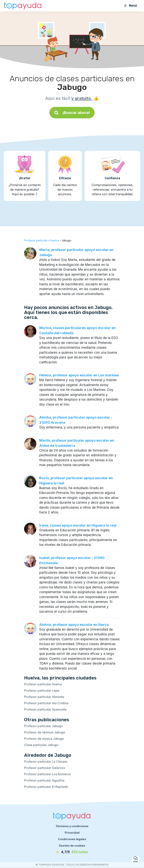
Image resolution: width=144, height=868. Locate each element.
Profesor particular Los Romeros (47, 774)
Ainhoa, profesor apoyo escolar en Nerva (74, 625)
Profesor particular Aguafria (44, 780)
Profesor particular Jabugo (43, 726)
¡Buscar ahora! (72, 113)
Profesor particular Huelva (43, 684)
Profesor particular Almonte (44, 697)
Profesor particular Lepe (42, 691)
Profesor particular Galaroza (45, 768)
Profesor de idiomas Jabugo (45, 732)
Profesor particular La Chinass (46, 762)
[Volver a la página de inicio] (23, 6)
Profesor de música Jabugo (44, 739)
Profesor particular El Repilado (46, 787)
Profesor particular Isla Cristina (46, 703)
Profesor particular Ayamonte (45, 709)
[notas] (72, 852)
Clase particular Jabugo (41, 745)
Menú (130, 6)
